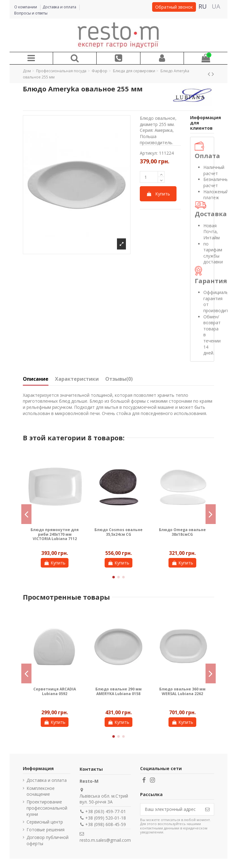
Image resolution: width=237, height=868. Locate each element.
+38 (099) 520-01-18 (106, 818)
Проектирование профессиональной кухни (47, 808)
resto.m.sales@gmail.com (105, 840)
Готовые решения (46, 830)
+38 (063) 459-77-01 (106, 811)
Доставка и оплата (60, 7)
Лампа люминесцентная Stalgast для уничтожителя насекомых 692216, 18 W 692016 (118, 698)
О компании (26, 7)
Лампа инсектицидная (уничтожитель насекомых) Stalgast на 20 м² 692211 (182, 696)
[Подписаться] (207, 809)
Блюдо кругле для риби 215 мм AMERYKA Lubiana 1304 (118, 534)
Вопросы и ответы (31, 13)
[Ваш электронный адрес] (171, 809)
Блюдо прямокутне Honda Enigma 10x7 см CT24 (182, 534)
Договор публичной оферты (48, 840)
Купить (158, 194)
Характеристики (77, 379)
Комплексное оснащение (41, 791)
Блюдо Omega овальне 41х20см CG (55, 532)
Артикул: (149, 153)
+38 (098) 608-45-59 (106, 824)
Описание (36, 379)
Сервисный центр (45, 822)
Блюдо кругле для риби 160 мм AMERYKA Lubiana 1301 (55, 694)
